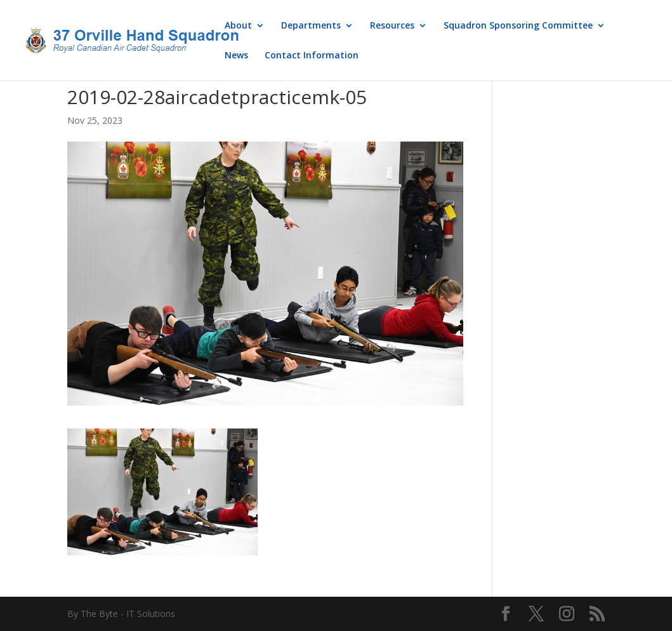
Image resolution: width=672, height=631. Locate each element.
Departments (311, 26)
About (238, 26)
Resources (392, 26)
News (236, 56)
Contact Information (312, 56)
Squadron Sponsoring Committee (518, 26)
